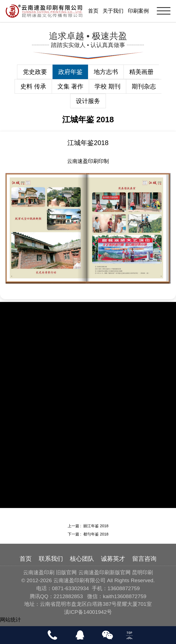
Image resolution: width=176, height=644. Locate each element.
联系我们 (51, 559)
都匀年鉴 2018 (96, 534)
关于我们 (113, 11)
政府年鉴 (70, 72)
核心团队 (82, 559)
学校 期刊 (108, 86)
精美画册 (141, 72)
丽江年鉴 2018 (96, 526)
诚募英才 (113, 559)
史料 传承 (33, 86)
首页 (93, 11)
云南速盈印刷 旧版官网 (50, 572)
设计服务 (88, 101)
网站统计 (10, 620)
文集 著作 (70, 86)
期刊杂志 (144, 86)
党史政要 (35, 72)
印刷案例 (138, 11)
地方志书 (106, 72)
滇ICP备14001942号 (88, 612)
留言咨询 (144, 559)
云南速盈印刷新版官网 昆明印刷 (116, 572)
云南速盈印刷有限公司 (79, 580)
